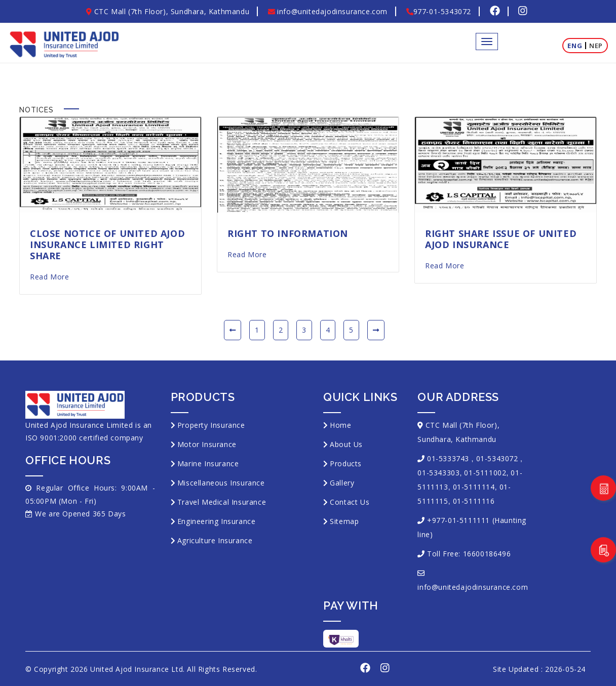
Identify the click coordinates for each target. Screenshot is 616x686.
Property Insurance (211, 425)
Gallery (342, 483)
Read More (49, 277)
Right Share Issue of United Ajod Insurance (501, 239)
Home (340, 425)
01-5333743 (448, 458)
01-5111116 (474, 501)
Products (346, 463)
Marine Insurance (208, 463)
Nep (596, 46)
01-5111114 (474, 487)
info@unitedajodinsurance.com (328, 11)
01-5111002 (485, 473)
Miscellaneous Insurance (221, 483)
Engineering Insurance (217, 521)
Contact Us (350, 502)
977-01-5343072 (439, 11)
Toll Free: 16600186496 (469, 554)
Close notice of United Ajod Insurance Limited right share (107, 245)
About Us (346, 444)
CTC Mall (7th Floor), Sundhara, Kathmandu (168, 11)
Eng (575, 46)
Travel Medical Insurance (222, 502)
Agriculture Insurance (215, 540)
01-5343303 (438, 473)
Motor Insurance (207, 444)
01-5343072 (497, 458)
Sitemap (344, 521)
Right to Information (288, 233)
